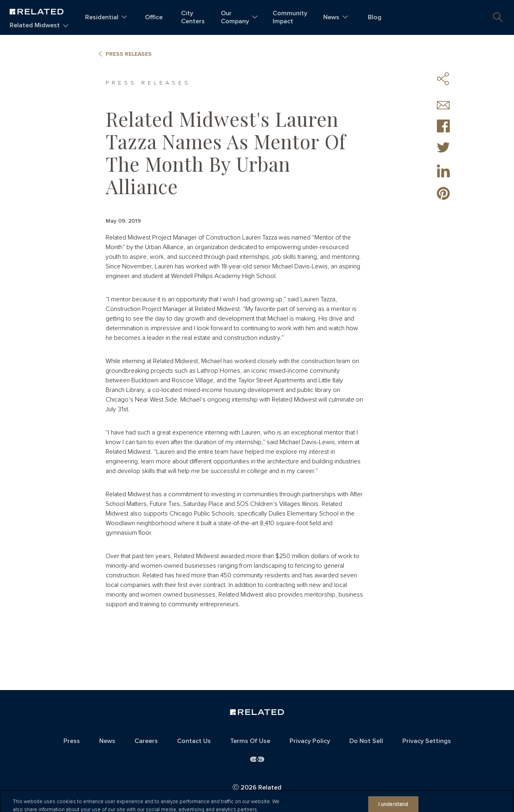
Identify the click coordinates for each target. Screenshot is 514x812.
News (331, 17)
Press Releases (129, 54)
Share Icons (443, 79)
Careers (146, 741)
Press (72, 741)
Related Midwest (35, 25)
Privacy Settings (427, 741)
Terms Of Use (250, 741)
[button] (498, 17)
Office (154, 17)
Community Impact (290, 17)
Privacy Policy (310, 741)
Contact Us (194, 741)
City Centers (193, 17)
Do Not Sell (366, 741)
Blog (375, 17)
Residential (102, 17)
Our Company (235, 17)
